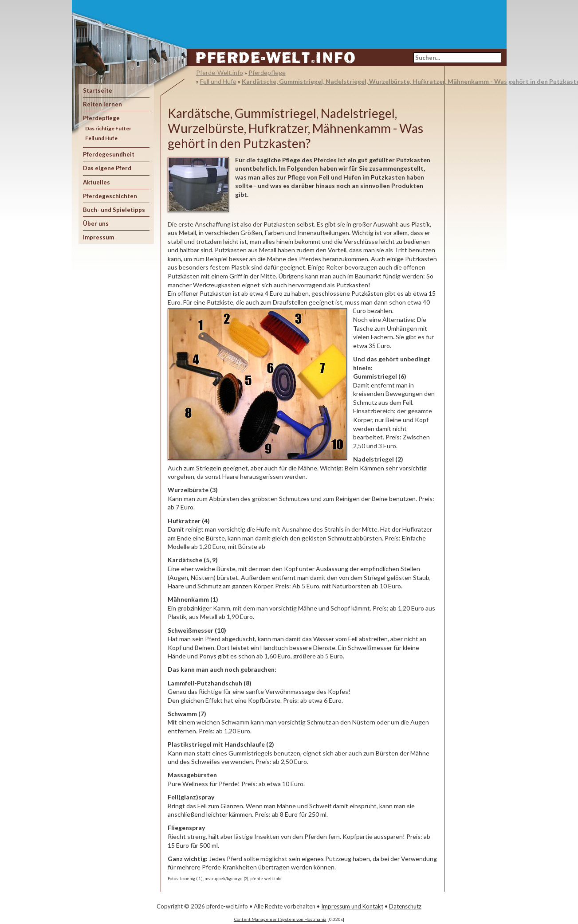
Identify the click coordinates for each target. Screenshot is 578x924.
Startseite (98, 90)
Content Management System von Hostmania (280, 919)
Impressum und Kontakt (352, 906)
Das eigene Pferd (107, 168)
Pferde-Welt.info (220, 72)
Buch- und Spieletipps (114, 210)
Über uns (96, 223)
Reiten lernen (102, 104)
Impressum (98, 237)
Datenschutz (405, 906)
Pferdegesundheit (109, 154)
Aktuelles (96, 182)
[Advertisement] (341, 20)
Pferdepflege (101, 118)
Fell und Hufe (101, 138)
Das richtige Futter (108, 128)
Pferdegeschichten (110, 196)
